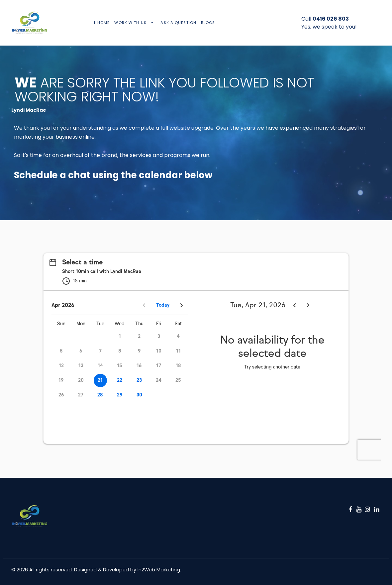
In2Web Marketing (159, 570)
